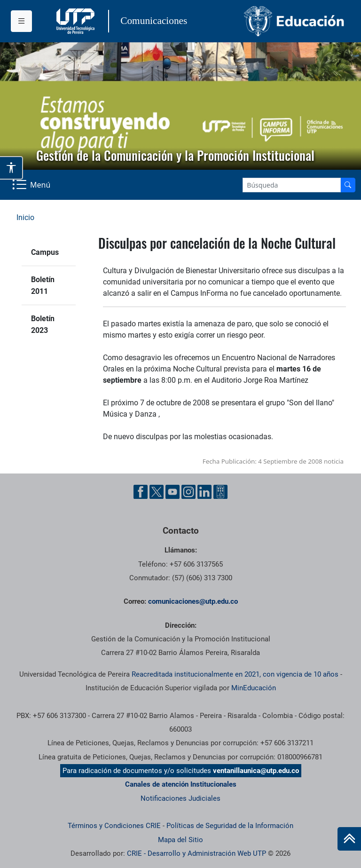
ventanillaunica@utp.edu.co (256, 771)
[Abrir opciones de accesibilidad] (12, 168)
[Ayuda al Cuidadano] (220, 492)
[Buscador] (348, 185)
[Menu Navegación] (32, 185)
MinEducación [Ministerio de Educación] (254, 688)
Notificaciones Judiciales (180, 798)
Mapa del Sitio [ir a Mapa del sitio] (180, 840)
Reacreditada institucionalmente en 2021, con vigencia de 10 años (235, 674)
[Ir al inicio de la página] (349, 839)
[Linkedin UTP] (204, 492)
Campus (45, 252)
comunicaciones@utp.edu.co (193, 601)
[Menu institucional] (21, 21)
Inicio (25, 217)
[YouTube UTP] (173, 492)
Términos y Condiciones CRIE (114, 826)
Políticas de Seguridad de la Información (230, 826)
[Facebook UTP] (141, 492)
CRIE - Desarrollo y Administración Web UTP (196, 853)
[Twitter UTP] (157, 492)
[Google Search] (292, 185)
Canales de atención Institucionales (181, 784)
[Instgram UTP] (188, 492)
